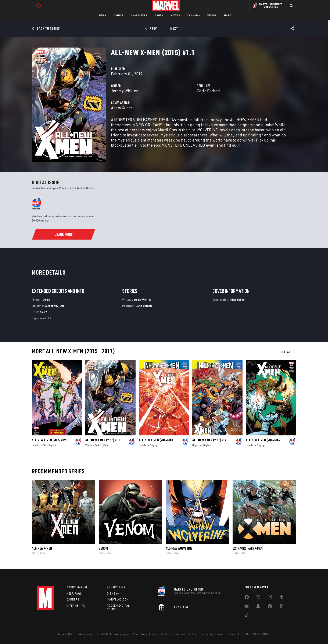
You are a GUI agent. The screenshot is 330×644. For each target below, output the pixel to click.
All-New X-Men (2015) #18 (156, 440)
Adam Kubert (122, 108)
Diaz (45, 445)
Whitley (89, 445)
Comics (118, 15)
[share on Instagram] (270, 598)
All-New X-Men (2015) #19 (49, 440)
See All (288, 352)
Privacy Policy (85, 634)
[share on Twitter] (258, 598)
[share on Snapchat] (258, 607)
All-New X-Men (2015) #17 (209, 440)
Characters (139, 15)
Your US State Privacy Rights (113, 634)
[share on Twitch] (281, 607)
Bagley (52, 445)
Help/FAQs (74, 593)
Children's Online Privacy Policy (179, 634)
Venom (103, 548)
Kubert (107, 445)
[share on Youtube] (247, 607)
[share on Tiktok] (247, 616)
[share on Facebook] (247, 598)
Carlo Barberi (208, 91)
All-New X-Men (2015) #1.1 (103, 440)
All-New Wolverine (179, 548)
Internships (76, 606)
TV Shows (194, 15)
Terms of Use (65, 634)
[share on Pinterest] (270, 607)
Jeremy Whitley (124, 91)
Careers (73, 599)
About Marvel (77, 587)
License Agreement (211, 634)
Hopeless (37, 445)
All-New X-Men (42, 548)
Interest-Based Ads (238, 634)
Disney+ (113, 593)
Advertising (116, 587)
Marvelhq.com (118, 599)
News (103, 15)
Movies (175, 15)
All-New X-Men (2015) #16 (263, 440)
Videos (212, 15)
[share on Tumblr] (281, 598)
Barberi (98, 445)
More (228, 15)
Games (159, 15)
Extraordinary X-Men (248, 548)
